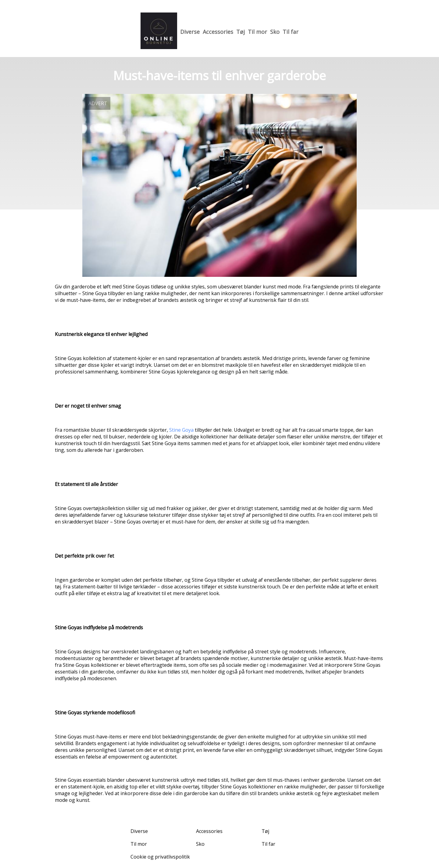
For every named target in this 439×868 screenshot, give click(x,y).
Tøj (241, 32)
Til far (291, 32)
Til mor (257, 32)
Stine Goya (181, 430)
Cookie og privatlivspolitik (160, 857)
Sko (275, 32)
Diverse (190, 32)
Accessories (218, 32)
